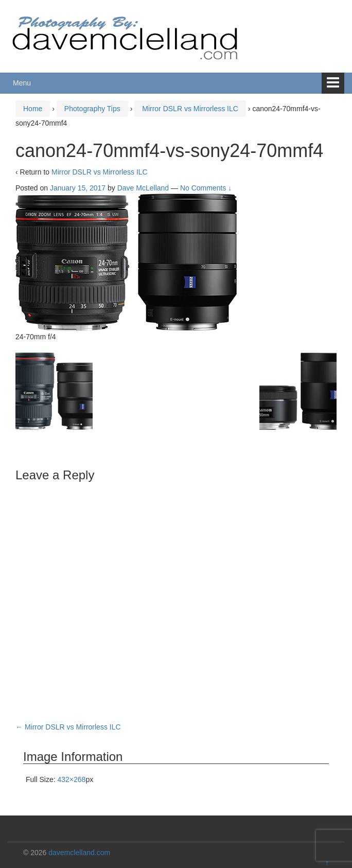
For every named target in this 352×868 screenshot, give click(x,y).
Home (33, 109)
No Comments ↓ (206, 188)
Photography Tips (92, 109)
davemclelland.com (79, 853)
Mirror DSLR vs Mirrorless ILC (190, 109)
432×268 (71, 779)
